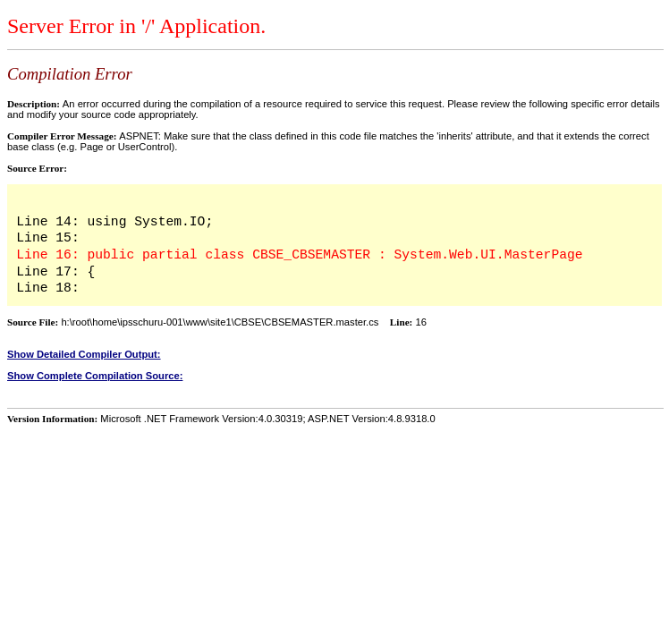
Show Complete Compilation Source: (95, 376)
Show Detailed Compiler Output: (84, 354)
